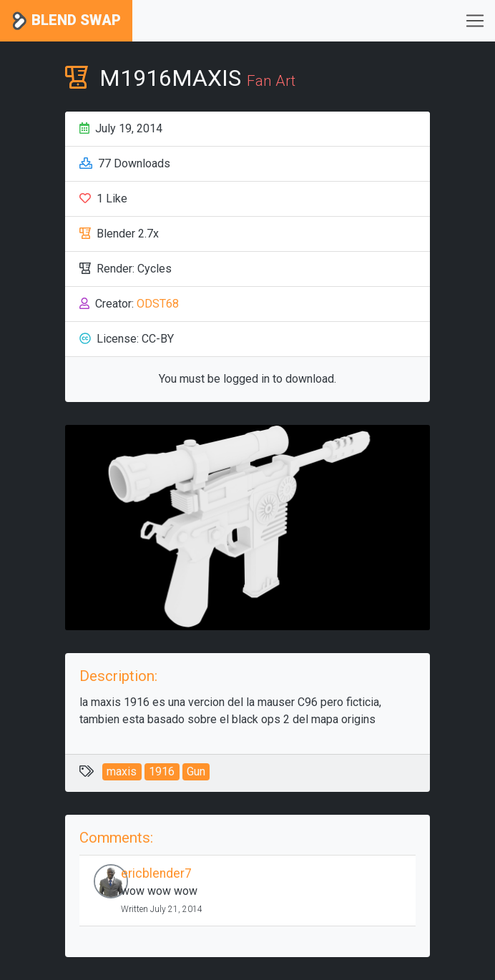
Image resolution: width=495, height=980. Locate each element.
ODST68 (158, 304)
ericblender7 (156, 873)
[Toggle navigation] (475, 21)
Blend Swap (66, 21)
